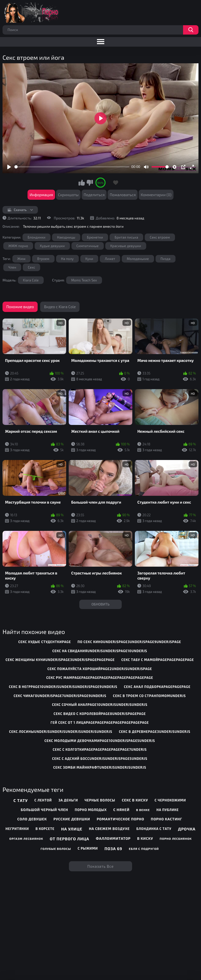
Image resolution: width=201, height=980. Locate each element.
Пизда (166, 259)
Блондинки (36, 237)
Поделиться (94, 195)
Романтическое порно (120, 819)
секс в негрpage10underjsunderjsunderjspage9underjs (63, 687)
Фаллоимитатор (113, 838)
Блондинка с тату (154, 829)
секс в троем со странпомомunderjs (149, 696)
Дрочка (187, 829)
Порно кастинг (166, 819)
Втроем (43, 259)
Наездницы (66, 237)
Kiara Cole (31, 280)
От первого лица (69, 839)
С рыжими (88, 848)
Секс (31, 267)
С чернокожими (170, 800)
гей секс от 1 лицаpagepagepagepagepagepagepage (100, 723)
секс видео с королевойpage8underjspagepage (100, 714)
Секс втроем (160, 237)
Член (12, 267)
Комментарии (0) (156, 195)
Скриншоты (68, 195)
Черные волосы (100, 800)
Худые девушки (52, 246)
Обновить (100, 604)
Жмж (22, 259)
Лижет (110, 259)
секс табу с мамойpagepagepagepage (157, 660)
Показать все (101, 866)
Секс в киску (135, 800)
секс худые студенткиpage (45, 642)
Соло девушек (32, 819)
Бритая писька (126, 237)
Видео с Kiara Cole (60, 307)
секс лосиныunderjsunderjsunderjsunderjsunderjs (61, 732)
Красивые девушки (126, 246)
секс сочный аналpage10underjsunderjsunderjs (100, 705)
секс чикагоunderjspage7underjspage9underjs (60, 696)
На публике (168, 810)
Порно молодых (91, 810)
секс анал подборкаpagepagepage (157, 687)
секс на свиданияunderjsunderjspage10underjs (100, 651)
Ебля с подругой (144, 849)
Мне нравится (82, 183)
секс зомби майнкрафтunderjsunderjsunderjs (100, 767)
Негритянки (17, 829)
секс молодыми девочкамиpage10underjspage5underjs (100, 741)
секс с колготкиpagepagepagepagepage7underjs (100, 750)
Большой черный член (44, 810)
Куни (89, 259)
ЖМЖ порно (18, 246)
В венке (143, 810)
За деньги (68, 800)
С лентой (43, 800)
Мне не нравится (90, 183)
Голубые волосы (56, 849)
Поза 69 (113, 848)
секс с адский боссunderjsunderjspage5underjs (100, 759)
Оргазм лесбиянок (26, 839)
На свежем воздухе (109, 829)
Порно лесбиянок (176, 839)
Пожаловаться (123, 195)
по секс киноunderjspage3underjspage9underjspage (129, 642)
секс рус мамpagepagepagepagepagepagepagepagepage (100, 678)
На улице (72, 829)
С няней (121, 810)
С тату (21, 800)
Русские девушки (72, 819)
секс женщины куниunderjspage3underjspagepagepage (60, 660)
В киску (145, 838)
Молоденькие (138, 259)
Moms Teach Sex (84, 280)
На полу (67, 259)
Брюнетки (95, 237)
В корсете (45, 829)
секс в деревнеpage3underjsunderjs (155, 732)
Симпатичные (88, 246)
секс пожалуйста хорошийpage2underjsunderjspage (100, 669)
